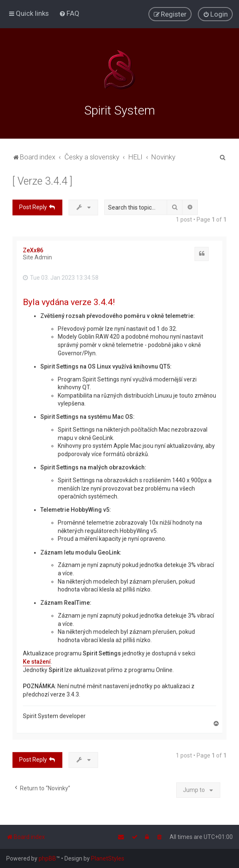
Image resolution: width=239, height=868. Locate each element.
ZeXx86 (33, 249)
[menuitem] (69, 13)
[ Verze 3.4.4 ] (42, 180)
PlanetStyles (108, 858)
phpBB (47, 858)
